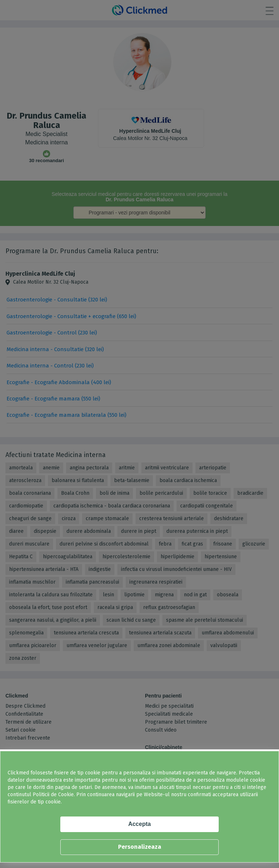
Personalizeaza (140, 847)
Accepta (139, 824)
